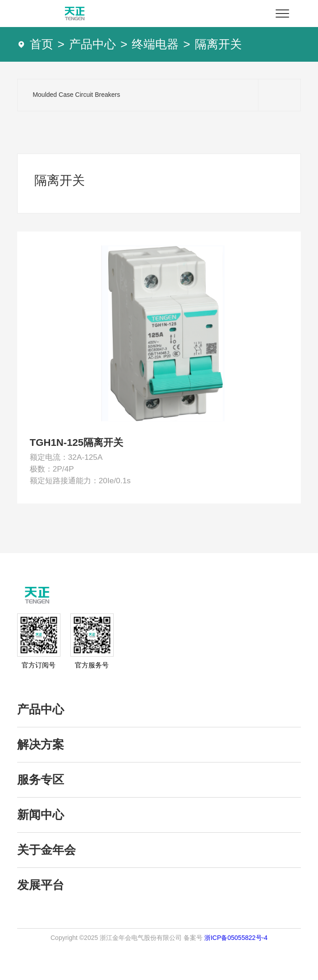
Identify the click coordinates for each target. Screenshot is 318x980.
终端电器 (155, 44)
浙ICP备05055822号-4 (236, 971)
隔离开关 (218, 44)
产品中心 (92, 44)
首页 (41, 44)
